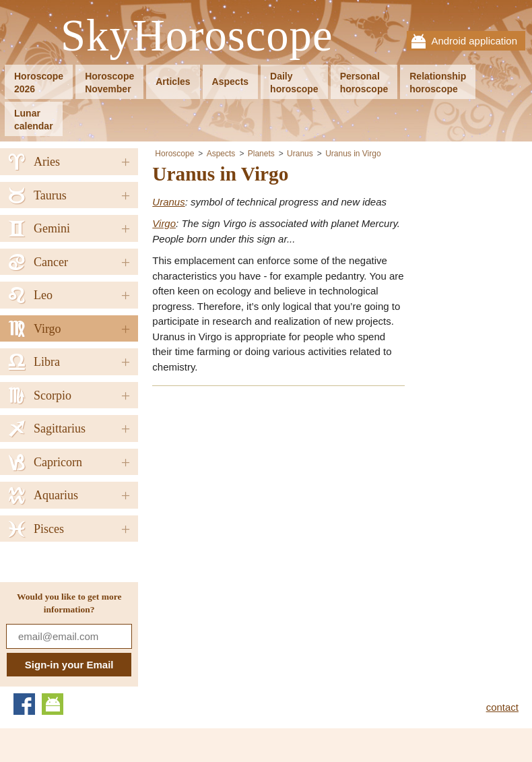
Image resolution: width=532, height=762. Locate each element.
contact (502, 707)
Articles (173, 82)
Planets (261, 154)
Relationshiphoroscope (438, 83)
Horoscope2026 (39, 83)
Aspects (230, 82)
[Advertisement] (265, 492)
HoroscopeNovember (109, 83)
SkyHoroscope (197, 36)
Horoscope (174, 154)
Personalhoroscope (364, 83)
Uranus (300, 154)
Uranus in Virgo (353, 154)
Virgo (164, 223)
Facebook (24, 704)
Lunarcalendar (34, 120)
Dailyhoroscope (294, 83)
